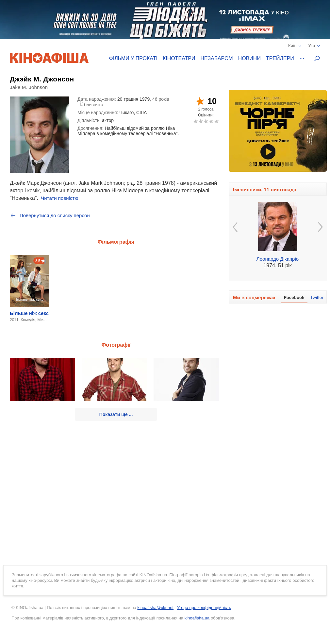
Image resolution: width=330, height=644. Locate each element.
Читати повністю (59, 198)
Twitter (317, 297)
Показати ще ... (116, 414)
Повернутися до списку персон (50, 216)
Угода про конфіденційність (204, 608)
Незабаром (217, 58)
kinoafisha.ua (197, 618)
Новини (249, 58)
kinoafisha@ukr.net (155, 608)
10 (216, 121)
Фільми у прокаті (133, 58)
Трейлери (280, 58)
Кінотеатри (179, 58)
